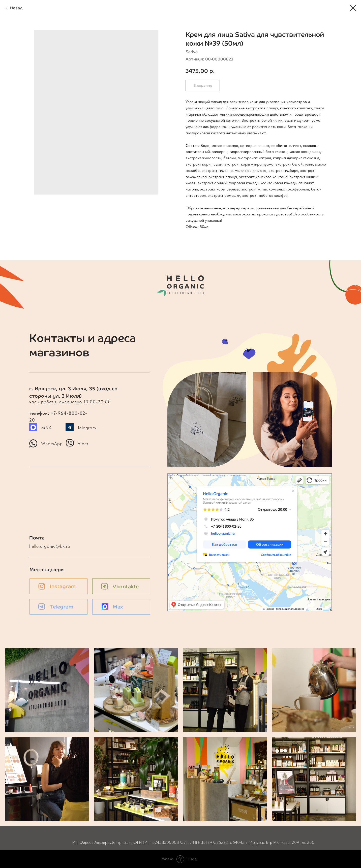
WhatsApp (52, 444)
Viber (83, 444)
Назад (16, 8)
